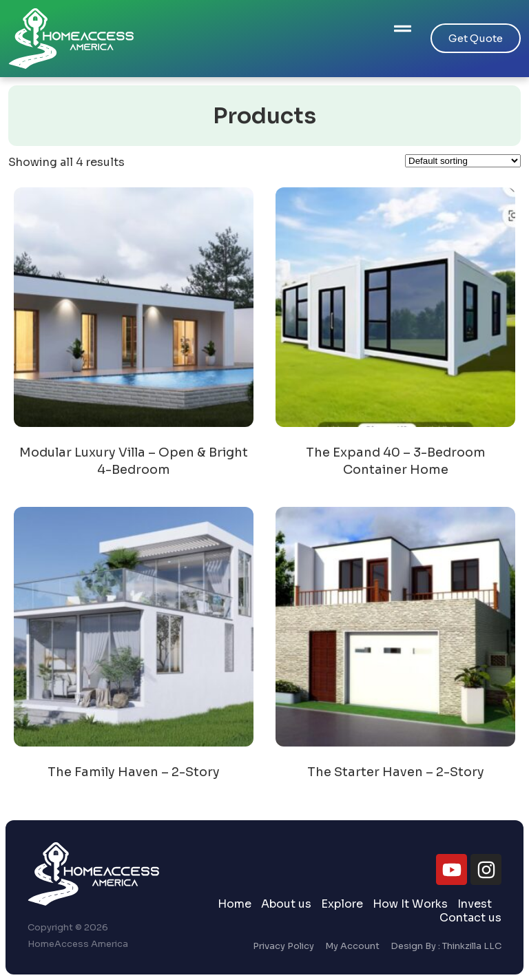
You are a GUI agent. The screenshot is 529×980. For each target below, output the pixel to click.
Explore (342, 904)
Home (235, 904)
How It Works (410, 904)
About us (286, 904)
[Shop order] (463, 161)
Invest (475, 904)
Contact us (470, 918)
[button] (403, 30)
